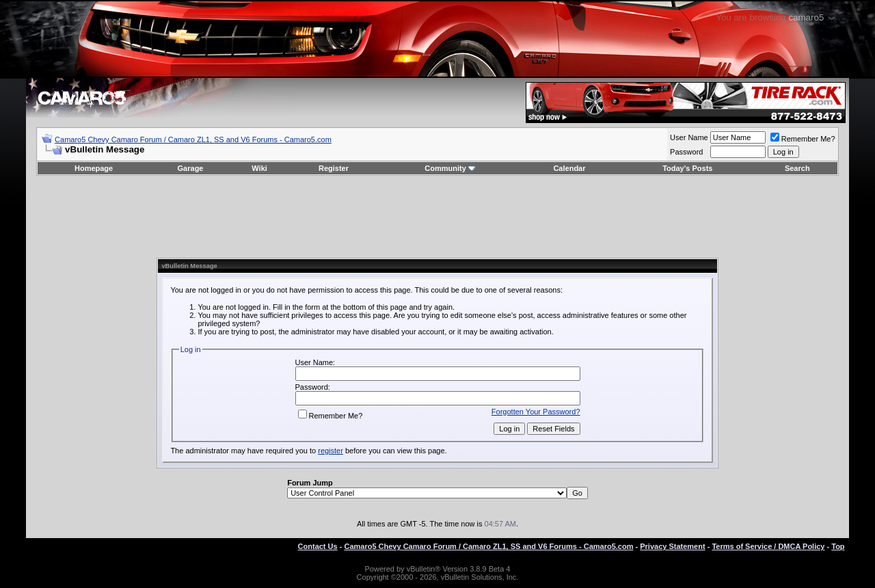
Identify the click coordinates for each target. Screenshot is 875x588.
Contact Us (318, 546)
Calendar (569, 168)
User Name (689, 137)
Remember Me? (803, 139)
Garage (191, 168)
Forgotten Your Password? (536, 412)
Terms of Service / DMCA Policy (768, 546)
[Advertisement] (437, 217)
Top (838, 546)
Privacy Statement (672, 546)
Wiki (259, 168)
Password (686, 152)
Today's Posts (687, 168)
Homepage (94, 168)
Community (450, 168)
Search (797, 168)
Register (334, 168)
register (331, 451)
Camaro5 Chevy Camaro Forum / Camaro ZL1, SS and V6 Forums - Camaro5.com (193, 139)
